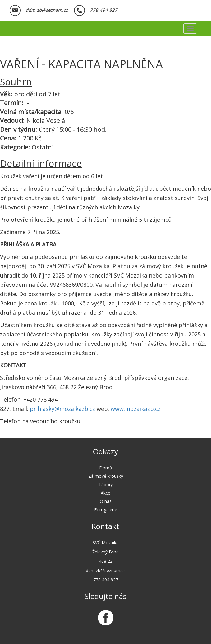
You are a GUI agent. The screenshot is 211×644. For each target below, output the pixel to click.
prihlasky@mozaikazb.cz (62, 409)
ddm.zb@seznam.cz (47, 10)
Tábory (106, 484)
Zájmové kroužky (106, 476)
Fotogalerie (106, 510)
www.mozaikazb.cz (136, 409)
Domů (106, 468)
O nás (106, 501)
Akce (105, 493)
